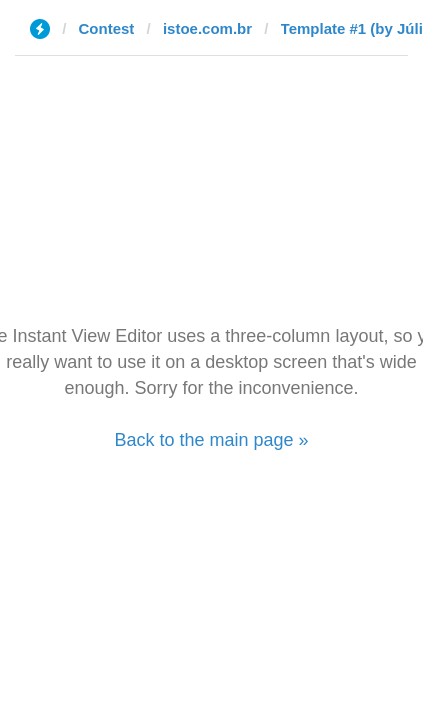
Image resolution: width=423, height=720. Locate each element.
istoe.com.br (207, 28)
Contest (107, 28)
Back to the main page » (211, 440)
